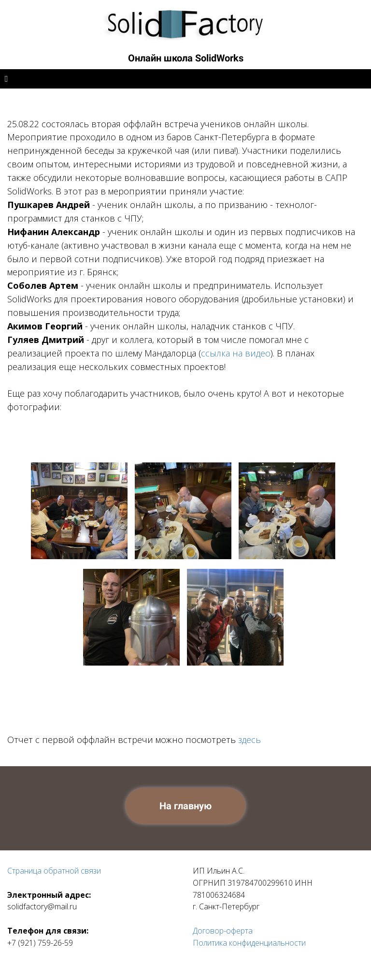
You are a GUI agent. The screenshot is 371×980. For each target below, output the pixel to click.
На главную (185, 806)
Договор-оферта (223, 931)
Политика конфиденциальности (249, 943)
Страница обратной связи (54, 871)
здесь (250, 740)
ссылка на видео (236, 353)
